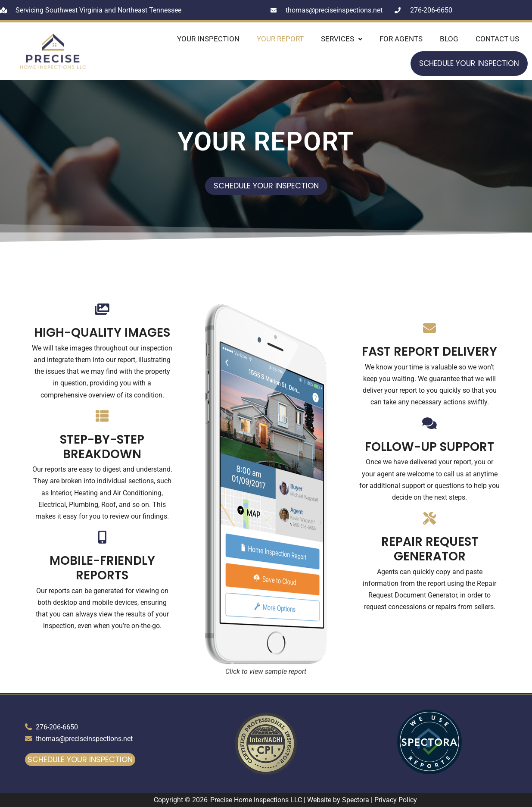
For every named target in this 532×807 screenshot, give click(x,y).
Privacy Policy (396, 800)
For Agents (401, 39)
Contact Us (497, 39)
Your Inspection (208, 39)
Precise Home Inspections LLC (256, 800)
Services (342, 39)
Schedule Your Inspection (469, 63)
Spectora (356, 800)
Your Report (280, 39)
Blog (449, 39)
